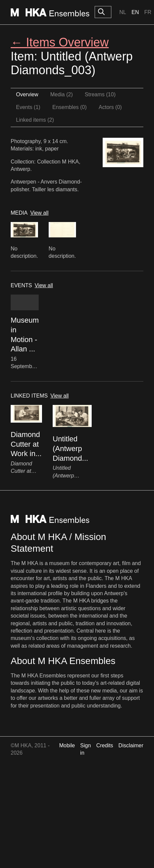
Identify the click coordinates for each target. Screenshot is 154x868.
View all (39, 213)
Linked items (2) (35, 120)
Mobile (67, 745)
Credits (105, 745)
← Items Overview (60, 42)
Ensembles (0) (69, 107)
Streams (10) (100, 94)
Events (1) (28, 107)
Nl (123, 12)
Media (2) (62, 94)
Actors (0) (110, 107)
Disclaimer (131, 745)
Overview (27, 94)
